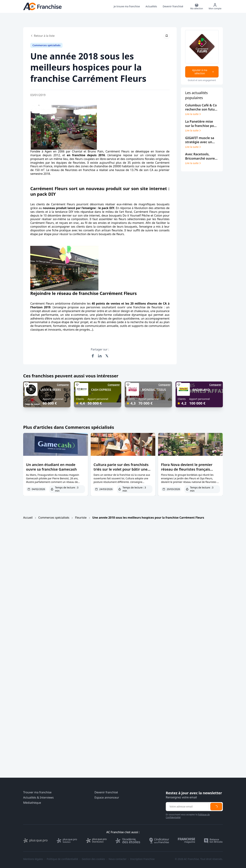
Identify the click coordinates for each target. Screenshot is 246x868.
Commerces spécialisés (54, 518)
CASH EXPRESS (101, 390)
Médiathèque (32, 803)
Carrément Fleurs (117, 151)
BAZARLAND (201, 390)
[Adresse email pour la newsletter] (188, 807)
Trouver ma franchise (37, 792)
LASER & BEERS (51, 390)
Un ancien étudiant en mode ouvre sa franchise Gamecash (51, 467)
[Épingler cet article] (167, 36)
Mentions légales (33, 859)
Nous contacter (117, 859)
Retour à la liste (42, 36)
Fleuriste (81, 518)
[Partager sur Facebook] (93, 356)
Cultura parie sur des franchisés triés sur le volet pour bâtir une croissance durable (121, 469)
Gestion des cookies (93, 859)
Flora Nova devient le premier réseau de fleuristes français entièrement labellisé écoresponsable (187, 472)
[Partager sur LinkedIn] (100, 356)
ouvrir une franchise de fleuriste (140, 307)
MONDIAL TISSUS (154, 390)
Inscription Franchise (142, 859)
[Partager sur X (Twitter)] (107, 356)
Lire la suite (193, 114)
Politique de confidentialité (62, 859)
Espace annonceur (107, 798)
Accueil (28, 518)
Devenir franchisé (106, 792)
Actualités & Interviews (38, 798)
